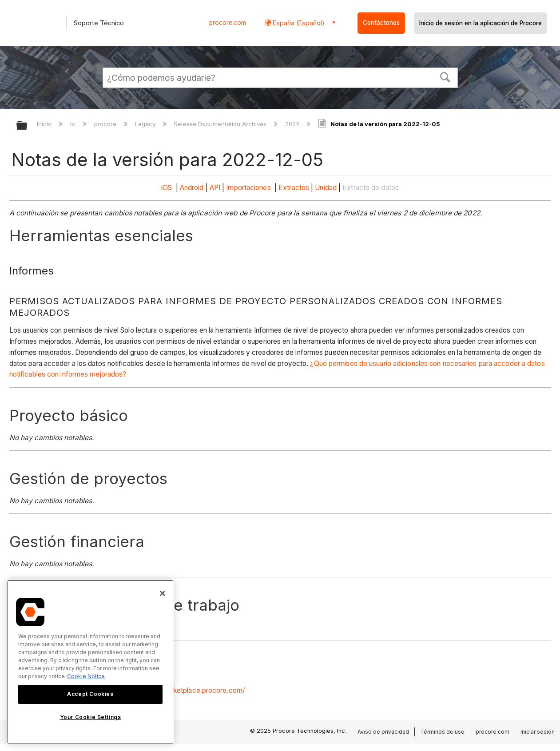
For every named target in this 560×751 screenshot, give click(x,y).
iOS (167, 188)
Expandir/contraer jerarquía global (28, 126)
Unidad (326, 188)
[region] (90, 662)
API (215, 188)
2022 (293, 124)
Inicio (45, 124)
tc (74, 124)
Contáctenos (381, 23)
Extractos (294, 188)
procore (106, 124)
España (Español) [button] (298, 23)
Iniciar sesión (538, 732)
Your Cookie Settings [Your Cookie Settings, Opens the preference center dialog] (91, 717)
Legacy (146, 124)
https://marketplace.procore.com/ (192, 690)
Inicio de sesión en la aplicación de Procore (481, 23)
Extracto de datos (371, 188)
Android (192, 188)
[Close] (163, 593)
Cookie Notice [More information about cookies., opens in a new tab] (86, 676)
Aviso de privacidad (383, 732)
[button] (445, 76)
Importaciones (248, 188)
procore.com (228, 23)
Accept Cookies (90, 694)
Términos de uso (442, 732)
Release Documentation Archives (221, 124)
